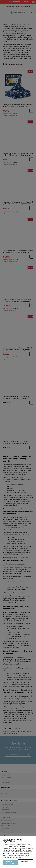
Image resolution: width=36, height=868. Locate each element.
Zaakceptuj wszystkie (10, 862)
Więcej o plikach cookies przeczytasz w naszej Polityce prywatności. (16, 856)
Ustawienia (26, 862)
